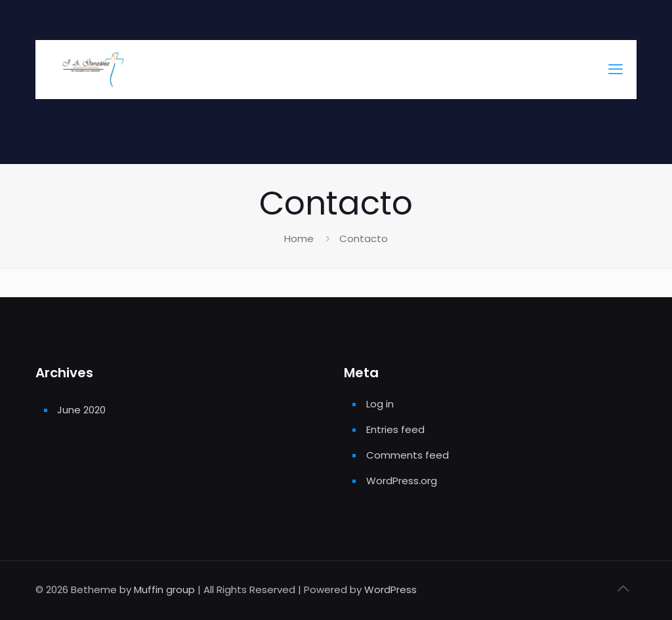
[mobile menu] (616, 70)
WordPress (390, 589)
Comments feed (408, 455)
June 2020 (81, 410)
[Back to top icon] (623, 589)
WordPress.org (402, 481)
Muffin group (164, 589)
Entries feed (395, 429)
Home (299, 238)
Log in (380, 404)
